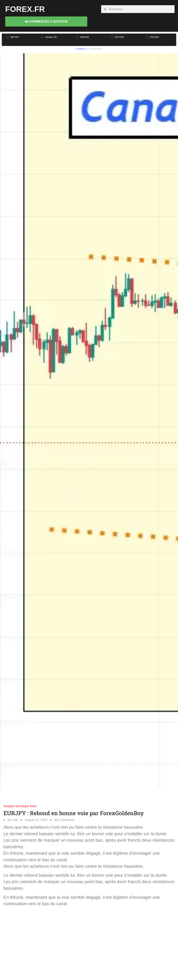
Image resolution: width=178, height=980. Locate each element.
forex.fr (25, 9)
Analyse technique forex (20, 806)
